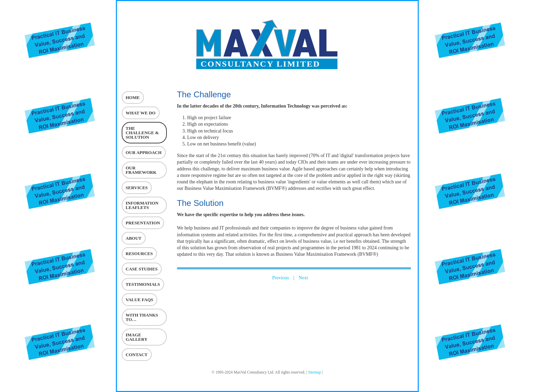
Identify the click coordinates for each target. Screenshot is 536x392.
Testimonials (143, 284)
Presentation (143, 223)
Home (133, 97)
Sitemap (314, 372)
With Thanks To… (142, 317)
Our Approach (144, 152)
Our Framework (141, 170)
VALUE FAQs (140, 300)
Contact (137, 355)
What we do (141, 113)
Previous (280, 278)
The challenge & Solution (142, 133)
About (134, 238)
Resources (139, 254)
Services (137, 188)
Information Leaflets (142, 205)
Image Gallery (137, 337)
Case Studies (142, 269)
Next (303, 278)
